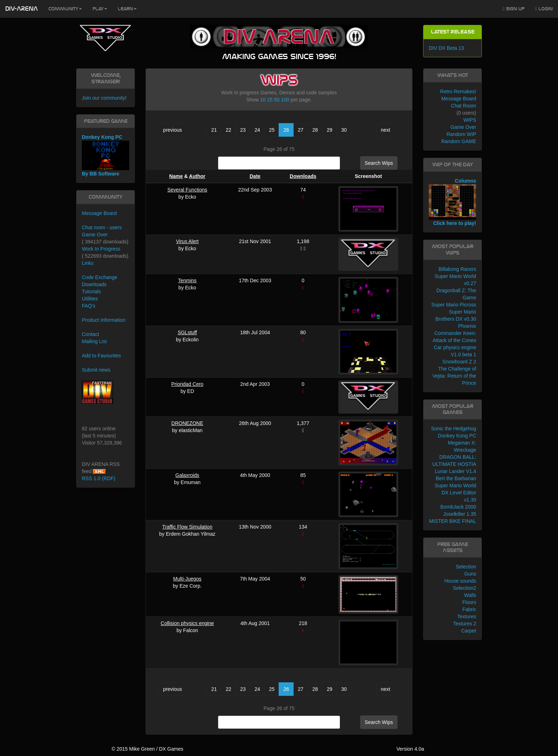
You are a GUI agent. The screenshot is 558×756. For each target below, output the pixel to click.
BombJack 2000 (458, 507)
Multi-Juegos (187, 579)
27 (301, 130)
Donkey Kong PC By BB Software (106, 155)
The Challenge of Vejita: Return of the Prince (454, 376)
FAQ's (89, 306)
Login (544, 9)
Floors (469, 602)
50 (277, 100)
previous (172, 130)
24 (257, 130)
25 (270, 100)
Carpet (469, 631)
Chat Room (464, 106)
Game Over (95, 235)
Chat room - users (102, 227)
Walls (470, 595)
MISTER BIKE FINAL (453, 521)
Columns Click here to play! (452, 202)
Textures (467, 616)
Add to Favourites (101, 356)
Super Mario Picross (454, 305)
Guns (470, 574)
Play (100, 9)
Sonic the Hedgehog (454, 429)
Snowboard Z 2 (459, 362)
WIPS (470, 120)
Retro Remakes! (458, 91)
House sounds (460, 581)
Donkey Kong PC (457, 436)
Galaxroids (187, 475)
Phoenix (467, 326)
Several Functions (187, 190)
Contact (90, 334)
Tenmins (187, 280)
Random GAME (459, 141)
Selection (466, 567)
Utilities (90, 299)
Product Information (104, 320)
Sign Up (514, 9)
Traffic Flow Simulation (187, 527)
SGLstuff (187, 332)
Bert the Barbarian (456, 478)
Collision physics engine (187, 623)
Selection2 (465, 588)
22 (228, 130)
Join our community (103, 98)
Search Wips (379, 163)
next (385, 130)
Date (255, 176)
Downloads (303, 176)
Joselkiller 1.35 (460, 514)
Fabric (469, 609)
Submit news (96, 370)
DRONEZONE (187, 423)
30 (344, 130)
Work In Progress (101, 249)
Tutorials (91, 292)
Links (88, 263)
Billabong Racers (457, 269)
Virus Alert (187, 241)
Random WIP (461, 134)
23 (243, 130)
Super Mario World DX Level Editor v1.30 (456, 493)
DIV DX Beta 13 (446, 48)
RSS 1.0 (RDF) (99, 478)
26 (286, 130)
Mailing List (94, 341)
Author (197, 176)
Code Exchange (100, 277)
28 (315, 130)
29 (330, 130)
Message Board (99, 213)
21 (214, 130)
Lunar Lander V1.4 (456, 471)
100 (285, 100)
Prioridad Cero (187, 384)
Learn (127, 9)
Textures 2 (465, 624)
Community (65, 9)
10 (263, 100)
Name (176, 176)
